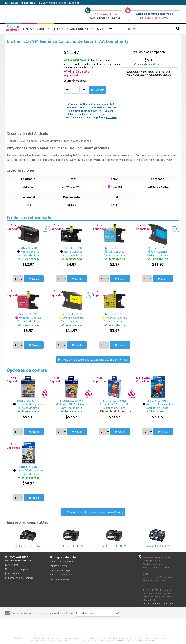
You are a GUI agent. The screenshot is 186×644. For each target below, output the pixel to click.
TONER (43, 29)
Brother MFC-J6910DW (157, 537)
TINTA (28, 29)
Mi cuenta (11, 3)
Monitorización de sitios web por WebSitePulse (137, 640)
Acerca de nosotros (60, 579)
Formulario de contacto (19, 578)
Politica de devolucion (62, 561)
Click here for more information (158, 603)
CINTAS (58, 29)
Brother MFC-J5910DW (28, 537)
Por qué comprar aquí (61, 575)
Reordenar (28, 3)
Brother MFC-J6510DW (71, 537)
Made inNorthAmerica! (46, 229)
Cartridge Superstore (42, 638)
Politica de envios (59, 566)
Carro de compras (16, 569)
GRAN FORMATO (80, 29)
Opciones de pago (60, 570)
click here (111, 117)
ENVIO (101, 29)
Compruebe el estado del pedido (59, 3)
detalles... (159, 64)
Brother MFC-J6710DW (114, 537)
